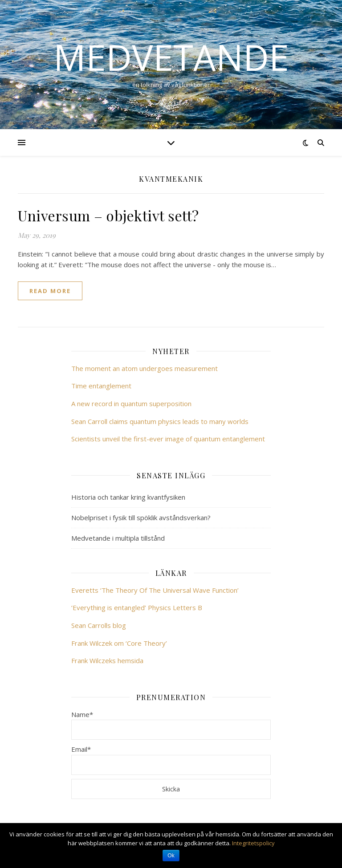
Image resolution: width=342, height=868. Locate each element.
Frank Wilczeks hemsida (107, 660)
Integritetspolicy (253, 843)
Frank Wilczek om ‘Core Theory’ (119, 643)
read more (50, 291)
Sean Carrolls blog (99, 625)
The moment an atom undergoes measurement (145, 368)
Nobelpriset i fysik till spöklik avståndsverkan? (141, 518)
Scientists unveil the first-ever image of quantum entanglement (168, 439)
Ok (171, 856)
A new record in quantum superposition (131, 403)
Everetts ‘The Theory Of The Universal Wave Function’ (155, 590)
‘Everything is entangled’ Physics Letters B (137, 607)
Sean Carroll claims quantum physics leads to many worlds (160, 421)
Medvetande (171, 57)
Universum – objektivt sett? (108, 215)
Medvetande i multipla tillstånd (118, 538)
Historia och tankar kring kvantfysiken (128, 497)
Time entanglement (101, 386)
